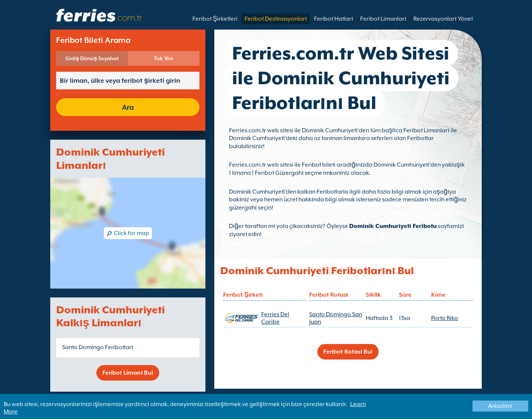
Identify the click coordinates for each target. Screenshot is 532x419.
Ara (128, 107)
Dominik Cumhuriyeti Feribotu (393, 226)
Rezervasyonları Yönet (443, 19)
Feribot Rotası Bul (348, 352)
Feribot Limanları (383, 19)
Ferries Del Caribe (275, 318)
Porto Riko (445, 318)
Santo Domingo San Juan (336, 318)
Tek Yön (164, 58)
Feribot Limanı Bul (128, 373)
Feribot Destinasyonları (276, 19)
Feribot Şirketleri (215, 19)
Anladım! (500, 406)
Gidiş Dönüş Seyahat (92, 58)
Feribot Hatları (334, 19)
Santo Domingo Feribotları (98, 347)
